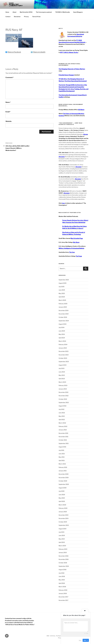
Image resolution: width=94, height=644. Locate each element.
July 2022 (61, 409)
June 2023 (62, 372)
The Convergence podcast (44, 12)
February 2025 (63, 304)
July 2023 (62, 368)
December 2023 (64, 351)
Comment (10, 77)
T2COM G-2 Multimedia (63, 12)
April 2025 (62, 297)
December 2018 (63, 556)
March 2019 (62, 546)
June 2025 (62, 290)
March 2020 (62, 505)
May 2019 (62, 539)
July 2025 (62, 287)
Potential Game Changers (67, 75)
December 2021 (63, 433)
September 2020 (64, 484)
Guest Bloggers (78, 12)
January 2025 (63, 307)
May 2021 (62, 457)
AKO (48, 636)
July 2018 (61, 573)
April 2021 (62, 460)
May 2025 (62, 293)
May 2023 (62, 375)
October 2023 (63, 358)
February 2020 (63, 508)
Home (7, 12)
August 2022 (62, 406)
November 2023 (64, 355)
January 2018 (63, 593)
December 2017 (63, 597)
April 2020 (62, 501)
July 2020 (62, 491)
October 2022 (63, 399)
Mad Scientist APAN (26, 12)
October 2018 (63, 563)
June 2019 (62, 535)
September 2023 (64, 362)
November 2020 (64, 478)
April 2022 (62, 420)
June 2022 (62, 413)
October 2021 (63, 440)
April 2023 (62, 379)
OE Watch (81, 110)
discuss (86, 134)
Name (8, 102)
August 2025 (63, 283)
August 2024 (63, 324)
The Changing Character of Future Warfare (72, 69)
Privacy (26, 17)
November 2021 (63, 437)
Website (8, 121)
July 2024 (62, 327)
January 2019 (63, 552)
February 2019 (63, 549)
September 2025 (64, 280)
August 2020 (63, 488)
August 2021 (62, 447)
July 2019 (61, 532)
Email (8, 112)
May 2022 (62, 416)
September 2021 (64, 443)
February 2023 (63, 385)
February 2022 (63, 426)
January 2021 (63, 471)
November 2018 (64, 559)
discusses (62, 157)
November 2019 (64, 518)
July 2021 (61, 450)
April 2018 (62, 583)
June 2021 (62, 454)
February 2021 (63, 467)
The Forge (79, 256)
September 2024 (64, 321)
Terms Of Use (36, 17)
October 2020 (63, 481)
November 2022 (64, 396)
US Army (53, 636)
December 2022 (63, 392)
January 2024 (63, 348)
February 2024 (63, 344)
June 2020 (62, 495)
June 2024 (62, 331)
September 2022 (64, 402)
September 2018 (64, 566)
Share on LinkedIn (39, 52)
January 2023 (63, 389)
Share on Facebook (14, 52)
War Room (76, 242)
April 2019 (62, 542)
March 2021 (62, 464)
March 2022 (62, 423)
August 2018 (62, 570)
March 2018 (62, 587)
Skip (80, 640)
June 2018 (62, 576)
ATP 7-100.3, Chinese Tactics (69, 52)
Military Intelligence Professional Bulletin (71, 248)
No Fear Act (60, 636)
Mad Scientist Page (77, 238)
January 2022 (63, 430)
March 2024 (62, 341)
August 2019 (62, 529)
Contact (8, 17)
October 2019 (63, 522)
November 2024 (64, 314)
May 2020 (62, 498)
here (64, 203)
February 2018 (63, 590)
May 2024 (62, 334)
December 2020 (64, 474)
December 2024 (64, 310)
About (14, 12)
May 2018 (62, 580)
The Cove (72, 252)
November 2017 (63, 600)
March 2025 (62, 300)
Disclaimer (17, 17)
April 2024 (62, 338)
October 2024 (63, 317)
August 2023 (63, 365)
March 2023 (62, 382)
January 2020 (63, 512)
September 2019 (64, 525)
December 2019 (63, 515)
